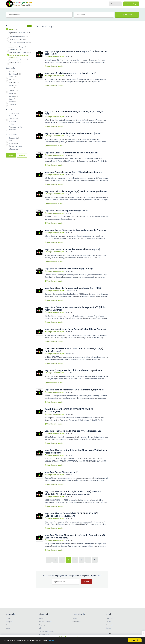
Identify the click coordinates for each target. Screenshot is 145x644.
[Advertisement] (19, 198)
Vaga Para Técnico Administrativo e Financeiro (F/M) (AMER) (74, 390)
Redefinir (22, 155)
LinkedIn (109, 628)
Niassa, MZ (69, 475)
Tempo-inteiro (14, 116)
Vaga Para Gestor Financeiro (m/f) (61, 472)
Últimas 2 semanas (15, 146)
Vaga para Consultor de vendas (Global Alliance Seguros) (72, 249)
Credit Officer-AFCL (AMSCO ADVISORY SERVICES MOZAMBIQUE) (69, 410)
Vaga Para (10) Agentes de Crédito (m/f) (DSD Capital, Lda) (74, 370)
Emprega (42, 625)
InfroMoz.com (44, 635)
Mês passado (14, 149)
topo (29, 26)
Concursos (76, 622)
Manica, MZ (69, 155)
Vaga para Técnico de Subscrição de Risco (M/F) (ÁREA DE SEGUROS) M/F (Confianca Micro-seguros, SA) (73, 493)
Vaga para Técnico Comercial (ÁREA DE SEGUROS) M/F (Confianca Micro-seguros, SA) (71, 515)
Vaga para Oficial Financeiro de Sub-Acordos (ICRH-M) (71, 153)
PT (110, 634)
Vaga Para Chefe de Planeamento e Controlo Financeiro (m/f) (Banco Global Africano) (75, 536)
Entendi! (135, 640)
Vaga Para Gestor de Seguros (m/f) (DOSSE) (66, 211)
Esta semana (13, 143)
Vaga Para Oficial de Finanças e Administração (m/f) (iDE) (73, 288)
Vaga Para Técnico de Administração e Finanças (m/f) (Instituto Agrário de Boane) (76, 451)
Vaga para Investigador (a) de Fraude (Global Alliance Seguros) (75, 329)
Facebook (109, 618)
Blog (41, 628)
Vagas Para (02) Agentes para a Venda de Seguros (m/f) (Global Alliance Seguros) (75, 309)
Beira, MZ (69, 213)
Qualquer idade (14, 138)
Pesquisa (11, 155)
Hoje (10, 141)
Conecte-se (115, 4)
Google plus (110, 625)
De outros (12, 130)
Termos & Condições (46, 631)
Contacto (9, 625)
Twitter (108, 622)
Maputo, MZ (69, 56)
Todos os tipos (14, 113)
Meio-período (14, 119)
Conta (8, 628)
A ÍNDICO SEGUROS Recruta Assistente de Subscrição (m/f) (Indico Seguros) (74, 350)
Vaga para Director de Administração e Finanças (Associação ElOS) (74, 113)
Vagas (75, 618)
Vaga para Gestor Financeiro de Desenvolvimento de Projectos (75, 230)
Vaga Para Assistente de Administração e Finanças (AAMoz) (74, 133)
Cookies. (53, 640)
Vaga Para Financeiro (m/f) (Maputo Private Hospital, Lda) (73, 431)
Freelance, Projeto (15, 127)
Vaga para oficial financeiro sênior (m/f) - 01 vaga (69, 269)
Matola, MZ (69, 455)
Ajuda (41, 618)
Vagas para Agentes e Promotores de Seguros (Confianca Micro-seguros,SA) (76, 53)
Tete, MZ (68, 194)
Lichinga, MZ (70, 136)
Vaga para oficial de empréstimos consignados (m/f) (70, 73)
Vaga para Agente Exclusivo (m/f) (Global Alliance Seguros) (74, 172)
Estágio (11, 124)
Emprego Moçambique (54, 56)
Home (8, 618)
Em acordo (13, 121)
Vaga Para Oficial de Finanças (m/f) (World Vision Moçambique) (76, 191)
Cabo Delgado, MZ (72, 291)
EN (107, 634)
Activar (87, 582)
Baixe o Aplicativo (45, 622)
